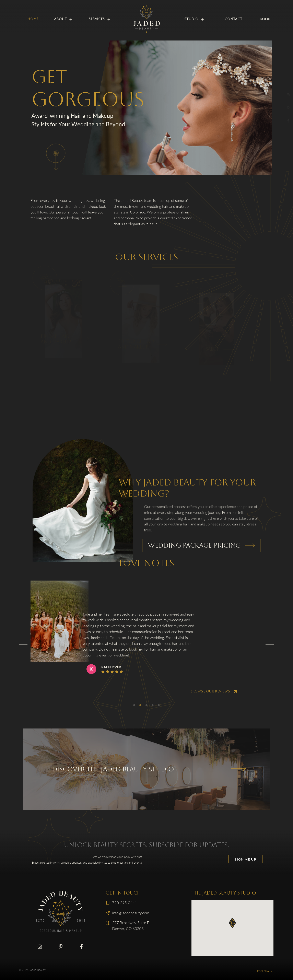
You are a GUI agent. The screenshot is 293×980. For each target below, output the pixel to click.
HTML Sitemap (265, 971)
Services (100, 19)
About (63, 19)
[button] (23, 644)
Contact (233, 19)
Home (33, 19)
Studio (194, 19)
